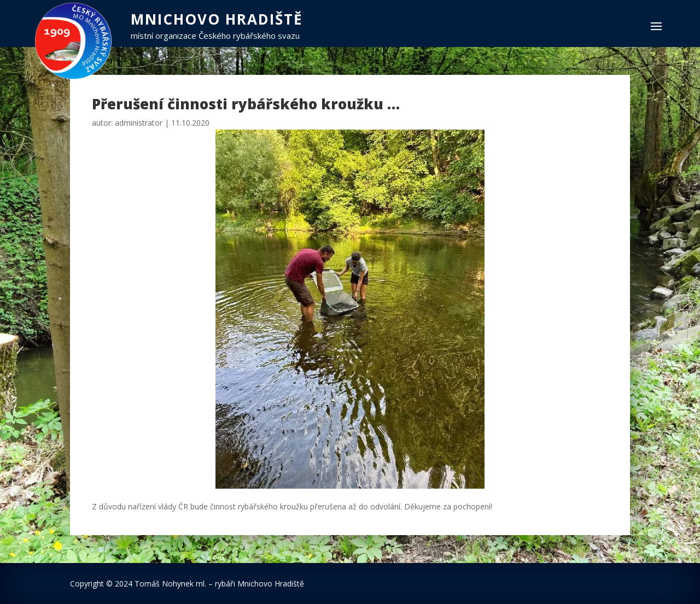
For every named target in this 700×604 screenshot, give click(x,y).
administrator (139, 123)
